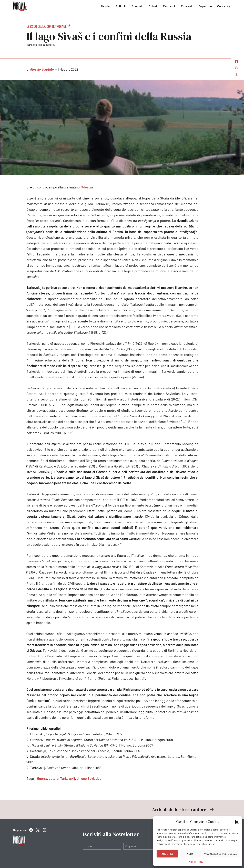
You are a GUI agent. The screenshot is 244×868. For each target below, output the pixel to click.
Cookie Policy (196, 862)
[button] (237, 822)
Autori (153, 6)
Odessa (86, 187)
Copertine (205, 6)
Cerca (224, 6)
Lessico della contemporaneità (48, 26)
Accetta (167, 854)
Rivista (105, 6)
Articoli (121, 6)
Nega (190, 854)
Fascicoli (169, 6)
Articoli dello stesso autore (183, 809)
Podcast (187, 6)
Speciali (137, 6)
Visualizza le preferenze (221, 854)
